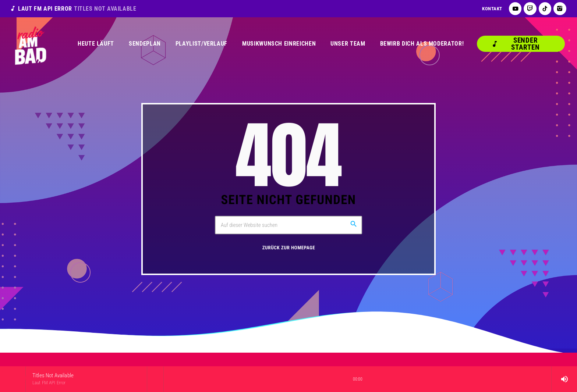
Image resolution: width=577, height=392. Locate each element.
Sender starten (515, 44)
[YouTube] (515, 9)
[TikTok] (545, 9)
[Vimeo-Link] (30, 44)
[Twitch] (530, 9)
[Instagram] (560, 9)
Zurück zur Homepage (289, 248)
